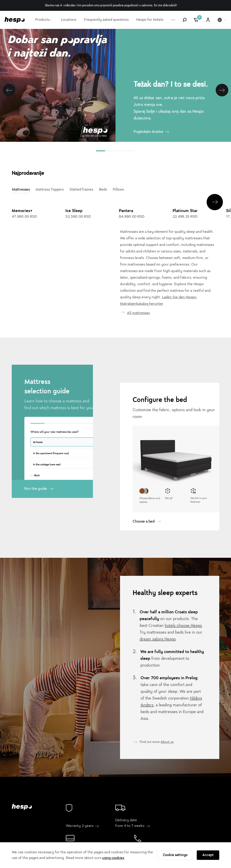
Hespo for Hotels (150, 20)
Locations (69, 20)
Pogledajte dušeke (148, 132)
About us (167, 742)
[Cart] (196, 20)
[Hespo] (15, 20)
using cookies (113, 858)
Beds (103, 189)
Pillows (118, 189)
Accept (208, 855)
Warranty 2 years (82, 826)
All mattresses (138, 313)
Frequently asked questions (106, 20)
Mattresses (21, 189)
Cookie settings (175, 855)
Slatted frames (81, 189)
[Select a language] (222, 20)
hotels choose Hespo (183, 625)
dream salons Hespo (158, 639)
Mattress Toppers (50, 189)
